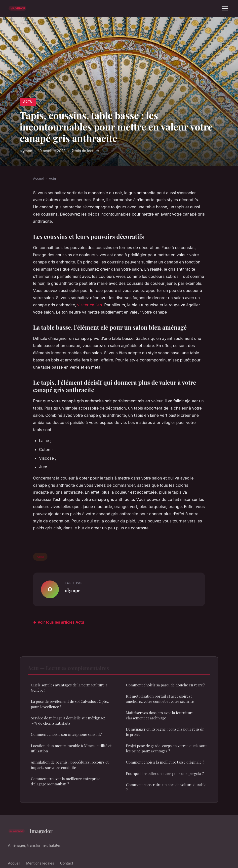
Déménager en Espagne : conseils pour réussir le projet (165, 732)
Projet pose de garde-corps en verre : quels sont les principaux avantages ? (166, 748)
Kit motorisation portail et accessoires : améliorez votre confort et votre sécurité (160, 699)
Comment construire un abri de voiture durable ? (166, 787)
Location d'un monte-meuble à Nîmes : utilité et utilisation (71, 748)
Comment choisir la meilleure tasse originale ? (165, 762)
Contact (67, 863)
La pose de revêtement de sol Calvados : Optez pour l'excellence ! (70, 704)
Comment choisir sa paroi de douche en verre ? (165, 685)
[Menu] (225, 8)
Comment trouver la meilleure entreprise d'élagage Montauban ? (66, 781)
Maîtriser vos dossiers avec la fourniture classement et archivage (160, 715)
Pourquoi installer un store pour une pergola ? (165, 773)
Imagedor (30, 831)
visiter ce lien (90, 305)
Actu (28, 102)
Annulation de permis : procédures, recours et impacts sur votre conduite (70, 765)
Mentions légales (40, 863)
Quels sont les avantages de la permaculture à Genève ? (69, 688)
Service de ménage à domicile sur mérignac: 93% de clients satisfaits (68, 721)
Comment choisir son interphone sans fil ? (66, 734)
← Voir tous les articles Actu (59, 622)
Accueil (39, 178)
